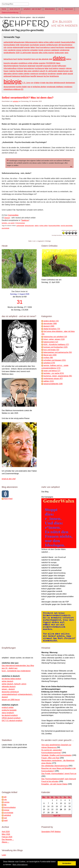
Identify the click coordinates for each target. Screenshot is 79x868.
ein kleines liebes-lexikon (11, 679)
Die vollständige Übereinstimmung (55, 766)
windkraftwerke (9, 53)
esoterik (57, 42)
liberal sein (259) (50, 355)
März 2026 (6, 834)
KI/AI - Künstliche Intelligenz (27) (56, 344)
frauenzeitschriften (68, 42)
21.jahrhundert (26, 53)
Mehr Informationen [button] (20, 865)
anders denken (24, 74)
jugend (53, 47)
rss (60, 9)
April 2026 (6, 832)
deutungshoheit (10, 87)
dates (59, 58)
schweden (34, 50)
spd (5, 818)
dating (41, 42)
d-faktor (37, 83)
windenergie (65, 50)
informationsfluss (10, 68)
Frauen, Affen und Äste (50, 758)
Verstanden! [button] (67, 863)
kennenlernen (29, 68)
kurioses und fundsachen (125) (56, 347)
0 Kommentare (20, 223)
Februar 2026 (7, 837)
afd (60, 45)
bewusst (40, 76)
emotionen (68, 87)
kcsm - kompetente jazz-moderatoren (16, 671)
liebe (46, 68)
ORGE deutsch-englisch (11, 718)
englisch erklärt (8, 707)
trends (41, 50)
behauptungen (19, 42)
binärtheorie (54, 76)
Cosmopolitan (13, 215)
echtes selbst (49, 42)
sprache (43, 45)
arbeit (65, 74)
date (51, 59)
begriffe (33, 76)
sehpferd (35, 71)
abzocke (35, 53)
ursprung (47, 50)
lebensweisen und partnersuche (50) (58, 352)
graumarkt (47, 66)
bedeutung (16, 76)
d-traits (43, 83)
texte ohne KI (15, 9)
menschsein (24, 45)
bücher (20, 59)
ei (32, 87)
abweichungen (63, 71)
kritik (18, 45)
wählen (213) (49, 381)
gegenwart (31, 66)
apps (67, 53)
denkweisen (70, 83)
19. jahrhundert (51, 71)
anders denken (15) (51, 321)
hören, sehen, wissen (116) (54, 339)
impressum (69, 9)
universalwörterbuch (10, 694)
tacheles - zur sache (8, 223)
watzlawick (55, 50)
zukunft (42, 71)
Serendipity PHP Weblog (51, 832)
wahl (6, 820)
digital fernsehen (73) (52, 329)
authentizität (8, 42)
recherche (26, 50)
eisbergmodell (18, 47)
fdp (5, 805)
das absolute (43, 59)
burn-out (35, 59)
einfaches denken (40, 87)
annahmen (52, 74)
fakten (33, 47)
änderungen (59, 53)
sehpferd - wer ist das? (32, 9)
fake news (28, 71)
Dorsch (7, 218)
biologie (13, 81)
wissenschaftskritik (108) (53, 384)
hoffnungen (62, 66)
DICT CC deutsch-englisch (12, 721)
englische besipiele (9, 710)
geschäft (39, 66)
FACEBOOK (51, 63)
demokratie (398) (50, 324)
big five (46, 76)
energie (27, 47)
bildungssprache (32, 42)
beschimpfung (67, 45)
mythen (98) (48, 358)
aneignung (34, 74)
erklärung (17, 89)
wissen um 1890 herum (11, 700)
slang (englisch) (8, 713)
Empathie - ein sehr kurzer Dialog (54, 784)
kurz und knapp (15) (51, 350)
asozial (70, 74)
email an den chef (9, 479)
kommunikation (9, 45)
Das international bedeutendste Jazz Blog (18, 666)
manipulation (70, 47)
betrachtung (8, 59)
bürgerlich (27, 59)
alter (71, 71)
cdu (5, 47)
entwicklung (8, 89)
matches (12, 71)
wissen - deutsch (8, 689)
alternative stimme (11, 74)
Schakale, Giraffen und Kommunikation (56, 755)
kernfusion (60, 47)
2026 (18, 53)
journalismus (45, 47)
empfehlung (23, 63)
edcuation (14, 63)
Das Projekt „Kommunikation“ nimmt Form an (59, 774)
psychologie (34, 45)
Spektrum (25, 220)
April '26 (57, 816)
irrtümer (20, 68)
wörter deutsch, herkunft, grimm (14, 684)
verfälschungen (52, 45)
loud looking (53, 68)
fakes (58, 63)
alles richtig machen (47, 53)
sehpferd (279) (49, 363)
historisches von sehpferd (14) (55, 337)
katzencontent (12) (51, 342)
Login (4, 855)
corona (10, 47)
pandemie (12, 50)
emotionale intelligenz (55, 87)
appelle (59, 74)
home (4, 9)
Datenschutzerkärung (10, 12)
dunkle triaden (22, 87)
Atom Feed (8, 499)
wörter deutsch (7, 681)
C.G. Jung (26, 83)
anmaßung (43, 74)
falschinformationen (11, 66)
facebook (20, 71)
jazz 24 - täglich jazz (10, 668)
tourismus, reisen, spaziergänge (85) (58, 376)
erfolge (36, 63)
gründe (54, 66)
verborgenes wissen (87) (53, 379)
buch (15, 59)
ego (29, 87)
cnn (32, 83)
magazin (62, 68)
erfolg (30, 63)
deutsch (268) (49, 326)
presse (19, 50)
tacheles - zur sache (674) (54, 373)
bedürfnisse (25, 76)
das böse (50, 83)
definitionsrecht (59, 83)
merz (6, 50)
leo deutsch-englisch (10, 715)
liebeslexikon (50, 9)
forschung (23, 66)
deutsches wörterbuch (10, 692)
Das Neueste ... (8, 839)
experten (42, 63)
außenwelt (8, 76)
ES (22, 89)
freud (38, 47)
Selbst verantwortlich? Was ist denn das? (28, 98)
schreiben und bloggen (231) (55, 360)
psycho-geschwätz (67, 226)
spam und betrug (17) (52, 371)
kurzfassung (39, 68)
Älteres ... (5, 842)
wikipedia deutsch (9, 687)
